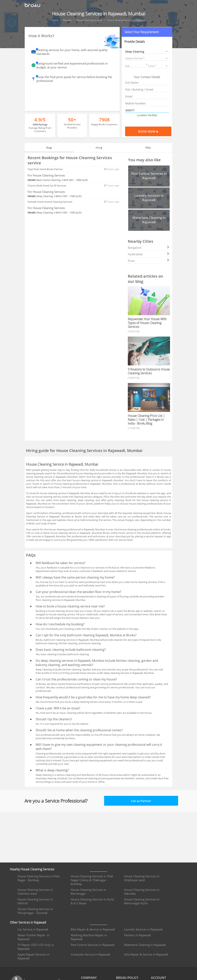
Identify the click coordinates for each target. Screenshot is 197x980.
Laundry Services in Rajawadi (143, 929)
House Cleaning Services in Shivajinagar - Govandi (35, 911)
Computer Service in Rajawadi (91, 954)
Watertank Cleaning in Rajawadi (145, 945)
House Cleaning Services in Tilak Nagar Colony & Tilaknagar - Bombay (92, 880)
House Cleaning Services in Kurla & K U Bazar (92, 901)
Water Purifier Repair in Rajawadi (33, 937)
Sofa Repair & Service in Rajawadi (146, 954)
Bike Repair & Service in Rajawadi (93, 929)
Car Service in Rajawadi (33, 929)
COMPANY (89, 978)
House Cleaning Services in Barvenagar (88, 892)
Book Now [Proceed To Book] (155, 131)
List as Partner (141, 801)
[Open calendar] (146, 64)
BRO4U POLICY (127, 978)
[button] (147, 32)
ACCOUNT (158, 978)
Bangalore (149, 248)
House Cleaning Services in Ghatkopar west (142, 878)
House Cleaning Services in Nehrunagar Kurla (142, 901)
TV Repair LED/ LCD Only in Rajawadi (36, 947)
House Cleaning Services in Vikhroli (35, 901)
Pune (149, 261)
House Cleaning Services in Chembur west (35, 892)
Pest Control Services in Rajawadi (93, 945)
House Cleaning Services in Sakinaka (142, 892)
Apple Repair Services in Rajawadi (33, 956)
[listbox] (147, 51)
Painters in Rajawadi (137, 935)
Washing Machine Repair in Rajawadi (89, 937)
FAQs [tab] (148, 148)
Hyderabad (149, 254)
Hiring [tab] (99, 148)
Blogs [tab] (49, 148)
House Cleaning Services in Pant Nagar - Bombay (39, 878)
